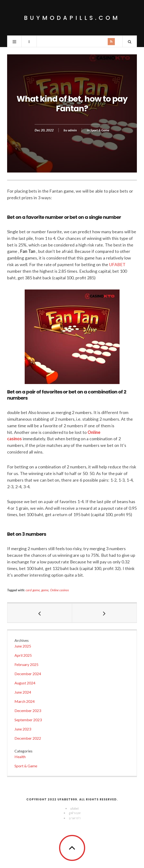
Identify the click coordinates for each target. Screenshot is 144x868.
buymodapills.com (72, 18)
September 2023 (28, 720)
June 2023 (23, 729)
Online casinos (60, 590)
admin (72, 130)
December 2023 (28, 710)
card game (33, 590)
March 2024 (25, 701)
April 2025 (23, 655)
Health (20, 757)
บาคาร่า (74, 818)
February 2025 (26, 664)
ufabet (74, 808)
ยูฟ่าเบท (74, 813)
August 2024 (25, 683)
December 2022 (28, 738)
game (45, 590)
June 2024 (23, 692)
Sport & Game (100, 130)
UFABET (117, 264)
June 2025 (23, 646)
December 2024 (28, 674)
